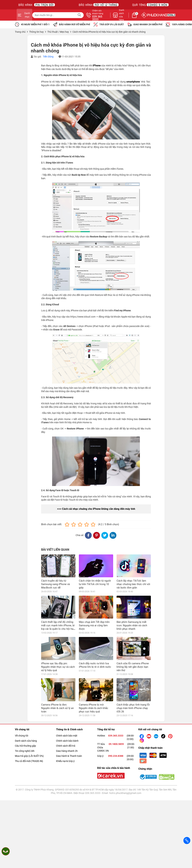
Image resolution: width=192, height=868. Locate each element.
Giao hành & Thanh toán (69, 756)
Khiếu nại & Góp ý (65, 761)
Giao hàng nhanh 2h (67, 751)
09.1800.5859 (116, 744)
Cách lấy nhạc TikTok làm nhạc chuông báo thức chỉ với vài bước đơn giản (133, 584)
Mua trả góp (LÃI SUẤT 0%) (29, 756)
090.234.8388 (116, 756)
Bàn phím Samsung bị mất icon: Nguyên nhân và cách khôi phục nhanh (132, 625)
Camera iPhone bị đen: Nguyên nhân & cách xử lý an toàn (57, 708)
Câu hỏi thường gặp (25, 746)
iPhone (97, 65)
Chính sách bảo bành (67, 741)
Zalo (187, 840)
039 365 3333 (133, 18)
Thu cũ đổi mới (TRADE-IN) (29, 761)
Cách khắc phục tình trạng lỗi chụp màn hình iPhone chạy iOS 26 (133, 708)
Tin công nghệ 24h (25, 751)
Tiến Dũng (48, 57)
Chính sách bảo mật (67, 736)
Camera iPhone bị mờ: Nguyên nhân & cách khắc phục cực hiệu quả (94, 708)
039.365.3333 (116, 736)
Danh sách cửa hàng (26, 741)
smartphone (133, 82)
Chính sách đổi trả (66, 746)
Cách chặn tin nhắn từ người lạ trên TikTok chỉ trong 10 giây (95, 584)
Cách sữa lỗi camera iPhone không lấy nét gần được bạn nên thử (133, 667)
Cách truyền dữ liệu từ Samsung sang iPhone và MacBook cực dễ (55, 584)
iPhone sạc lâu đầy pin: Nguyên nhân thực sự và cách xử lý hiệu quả (58, 667)
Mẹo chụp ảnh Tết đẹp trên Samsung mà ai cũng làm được (94, 625)
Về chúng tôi (22, 736)
